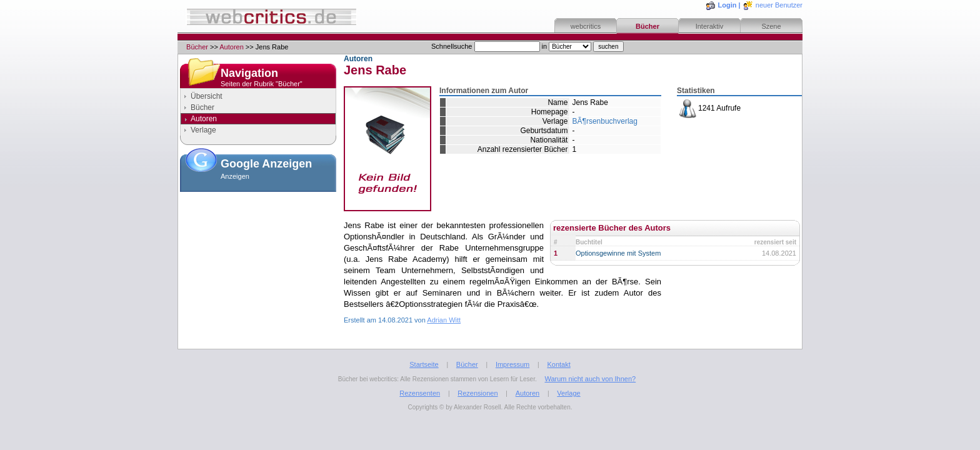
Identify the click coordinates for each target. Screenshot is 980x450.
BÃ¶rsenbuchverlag (605, 121)
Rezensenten (420, 393)
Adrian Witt (444, 320)
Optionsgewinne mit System (618, 253)
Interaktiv (710, 26)
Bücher (647, 26)
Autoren (232, 47)
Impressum (512, 364)
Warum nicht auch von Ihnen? (590, 379)
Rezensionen (477, 393)
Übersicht (207, 96)
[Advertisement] (258, 259)
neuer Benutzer (779, 5)
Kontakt (558, 364)
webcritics (586, 26)
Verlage (203, 130)
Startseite (424, 364)
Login (727, 5)
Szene (771, 26)
